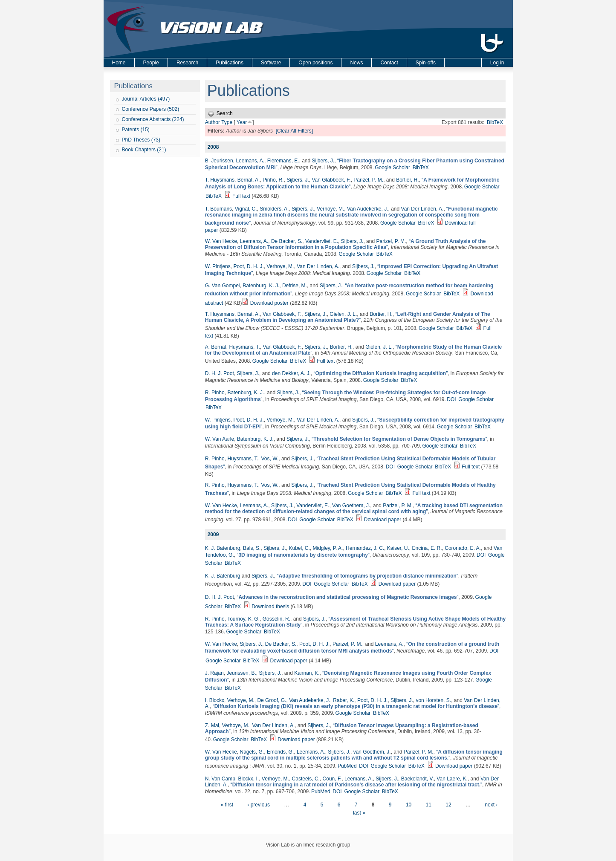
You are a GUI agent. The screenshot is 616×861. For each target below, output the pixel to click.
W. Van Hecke (221, 241)
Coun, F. (332, 779)
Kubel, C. (299, 548)
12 (448, 805)
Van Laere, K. (452, 779)
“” (351, 216)
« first (227, 805)
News (356, 63)
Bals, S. (252, 548)
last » (359, 813)
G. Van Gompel (223, 286)
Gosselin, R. (276, 619)
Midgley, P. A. (328, 548)
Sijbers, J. (323, 161)
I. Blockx (215, 700)
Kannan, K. (307, 673)
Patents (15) (136, 130)
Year (242, 122)
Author (213, 122)
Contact (389, 63)
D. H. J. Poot (220, 373)
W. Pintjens (218, 266)
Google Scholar (392, 168)
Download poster (269, 303)
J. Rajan (214, 673)
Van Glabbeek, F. (331, 180)
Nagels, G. (252, 752)
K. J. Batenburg (223, 548)
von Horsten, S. (433, 700)
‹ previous (259, 805)
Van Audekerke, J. (368, 209)
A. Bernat (216, 347)
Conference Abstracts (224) (153, 119)
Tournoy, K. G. (243, 619)
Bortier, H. (407, 180)
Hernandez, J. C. (365, 548)
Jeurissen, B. (241, 673)
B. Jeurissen (219, 161)
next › (491, 805)
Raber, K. (344, 700)
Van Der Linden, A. (422, 209)
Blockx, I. (249, 779)
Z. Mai (212, 725)
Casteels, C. (306, 779)
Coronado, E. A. (463, 548)
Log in (497, 63)
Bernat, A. (249, 180)
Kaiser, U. (398, 548)
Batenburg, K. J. (261, 286)
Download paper (383, 520)
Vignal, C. (246, 209)
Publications (230, 63)
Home (119, 63)
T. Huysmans (220, 180)
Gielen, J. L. (343, 314)
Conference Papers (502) (151, 109)
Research (187, 63)
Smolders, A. (274, 209)
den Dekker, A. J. (291, 373)
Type (227, 122)
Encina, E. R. (427, 548)
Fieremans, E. (283, 161)
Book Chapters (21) (144, 150)
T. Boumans (218, 209)
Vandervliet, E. (322, 241)
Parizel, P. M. (368, 180)
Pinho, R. (273, 180)
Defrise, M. (295, 286)
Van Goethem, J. (351, 506)
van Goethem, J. (372, 752)
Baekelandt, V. (418, 779)
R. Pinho (215, 393)
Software (271, 63)
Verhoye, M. (330, 209)
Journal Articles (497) (146, 99)
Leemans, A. (250, 161)
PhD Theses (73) (141, 140)
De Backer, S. (287, 241)
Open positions (315, 63)
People (151, 63)
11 (429, 805)
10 (409, 805)
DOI (451, 399)
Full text (241, 196)
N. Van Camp (220, 779)
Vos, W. (270, 459)
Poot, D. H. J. (248, 266)
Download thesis (270, 607)
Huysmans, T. (244, 347)
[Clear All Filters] (294, 131)
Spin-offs (426, 63)
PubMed (347, 766)
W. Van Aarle (220, 439)
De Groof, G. (272, 700)
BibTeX (495, 122)
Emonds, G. (280, 752)
